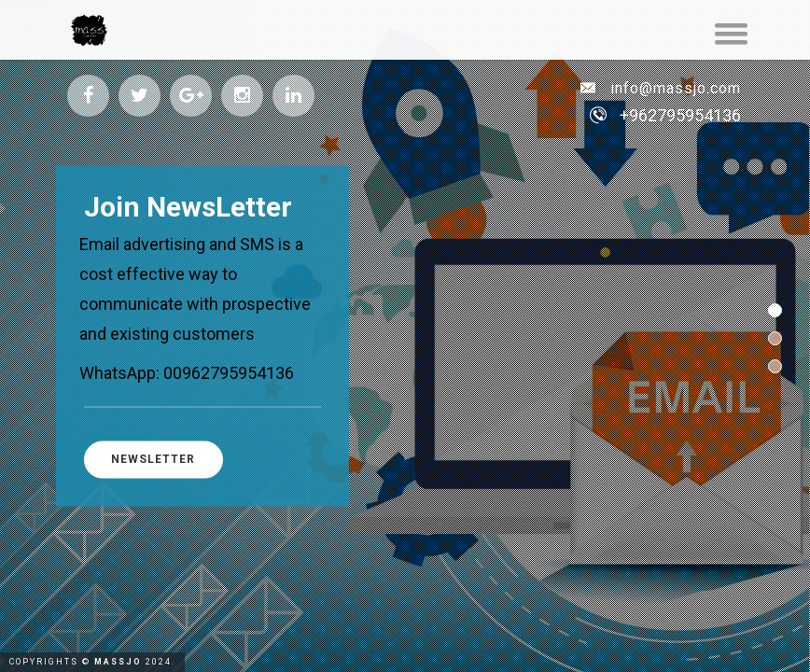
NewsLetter (156, 459)
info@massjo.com (661, 88)
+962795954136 (680, 115)
